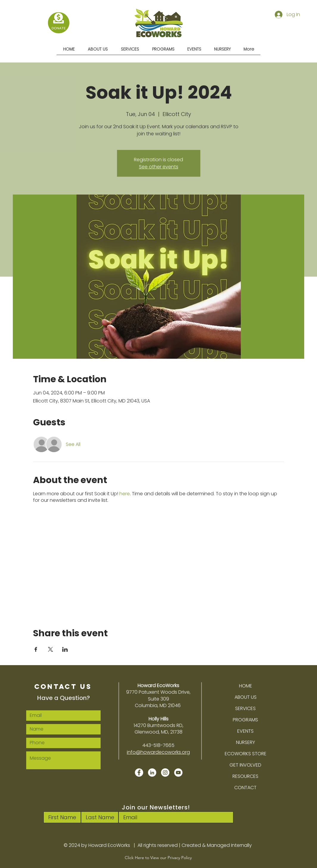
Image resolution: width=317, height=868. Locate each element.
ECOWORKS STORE (246, 754)
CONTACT (245, 788)
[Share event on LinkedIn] (65, 649)
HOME (246, 686)
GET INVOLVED (245, 765)
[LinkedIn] (152, 773)
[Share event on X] (50, 649)
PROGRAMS (245, 720)
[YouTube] (178, 773)
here (125, 494)
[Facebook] (139, 773)
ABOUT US (246, 697)
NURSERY (246, 742)
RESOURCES (245, 776)
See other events (159, 167)
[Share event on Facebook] (36, 649)
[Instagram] (165, 773)
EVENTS (245, 731)
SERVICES (245, 708)
